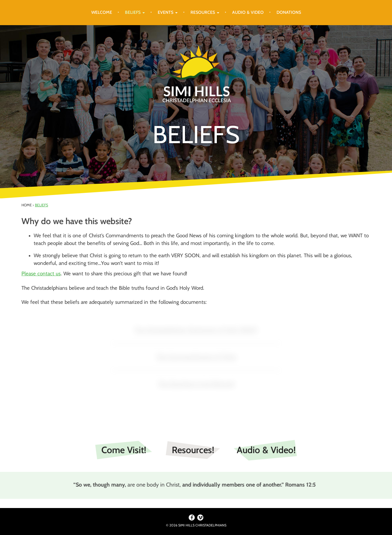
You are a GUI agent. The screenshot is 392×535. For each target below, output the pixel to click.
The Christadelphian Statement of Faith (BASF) (196, 330)
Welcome (102, 12)
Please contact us (41, 273)
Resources (205, 12)
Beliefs (135, 12)
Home (27, 205)
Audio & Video (248, 12)
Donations (289, 12)
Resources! (193, 450)
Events (168, 12)
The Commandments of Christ (196, 357)
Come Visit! (124, 450)
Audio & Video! (266, 450)
